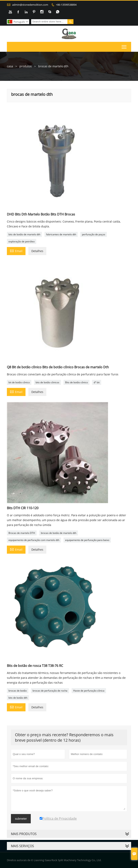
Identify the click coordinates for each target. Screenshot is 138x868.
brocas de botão (18, 691)
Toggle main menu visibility (124, 46)
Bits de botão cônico (76, 382)
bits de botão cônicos (47, 382)
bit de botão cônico (19, 382)
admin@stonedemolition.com (30, 5)
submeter (21, 819)
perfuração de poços (94, 234)
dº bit (97, 382)
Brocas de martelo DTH (22, 533)
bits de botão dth (18, 698)
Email (16, 251)
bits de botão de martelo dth (24, 234)
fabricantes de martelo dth (61, 234)
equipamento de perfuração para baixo (87, 540)
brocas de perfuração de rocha (50, 691)
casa (10, 66)
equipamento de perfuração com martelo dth (34, 540)
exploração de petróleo (22, 241)
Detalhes (37, 251)
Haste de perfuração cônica (89, 691)
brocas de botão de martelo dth (59, 533)
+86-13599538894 (66, 5)
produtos (26, 66)
